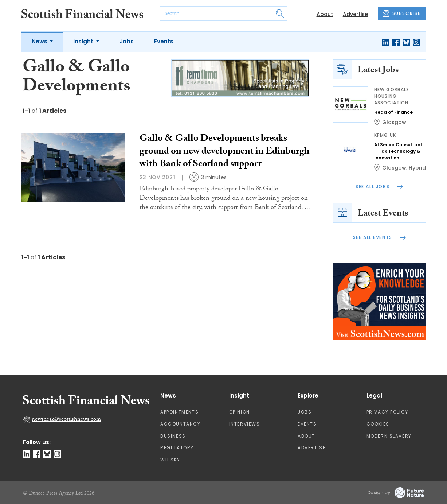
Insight (84, 41)
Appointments (179, 412)
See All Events (379, 237)
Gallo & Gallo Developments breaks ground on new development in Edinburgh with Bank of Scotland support (225, 152)
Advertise (355, 14)
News (40, 41)
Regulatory (177, 448)
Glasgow (394, 122)
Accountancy (181, 424)
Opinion (240, 412)
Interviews (245, 424)
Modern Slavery (389, 436)
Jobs (127, 41)
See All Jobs (379, 187)
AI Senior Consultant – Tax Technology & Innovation (398, 151)
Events (164, 41)
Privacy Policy (387, 412)
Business (173, 436)
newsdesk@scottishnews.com (66, 420)
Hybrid (417, 168)
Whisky (170, 460)
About (325, 14)
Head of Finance (393, 112)
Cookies (378, 424)
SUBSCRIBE (402, 13)
